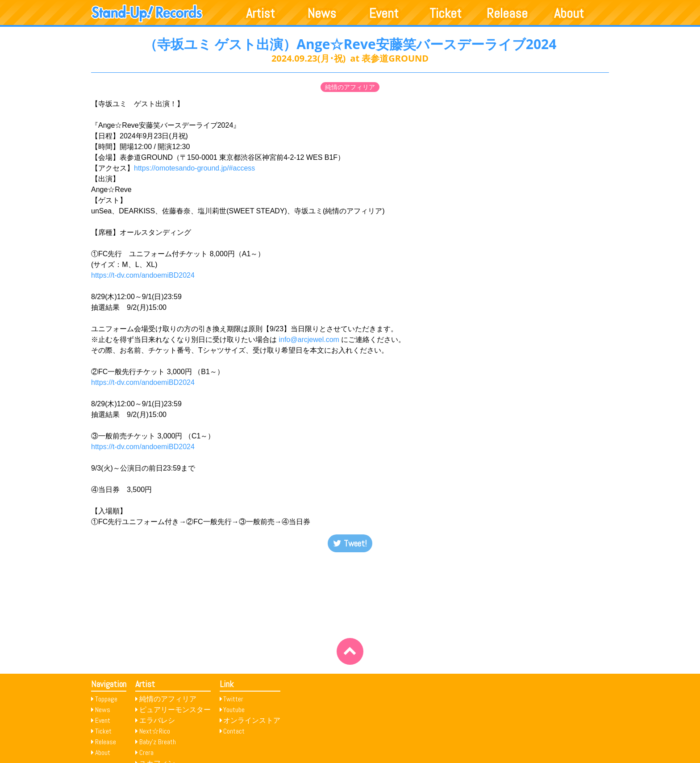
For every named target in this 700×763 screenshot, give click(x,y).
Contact (234, 731)
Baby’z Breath (158, 742)
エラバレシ (157, 720)
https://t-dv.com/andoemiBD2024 (143, 275)
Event (384, 13)
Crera (146, 753)
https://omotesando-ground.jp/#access (194, 168)
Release (507, 13)
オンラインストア (252, 720)
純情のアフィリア (350, 87)
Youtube (234, 710)
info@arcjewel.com (309, 340)
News (322, 13)
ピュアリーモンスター (175, 710)
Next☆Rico (155, 731)
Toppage (106, 699)
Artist (260, 13)
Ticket (446, 13)
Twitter (233, 699)
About (569, 13)
